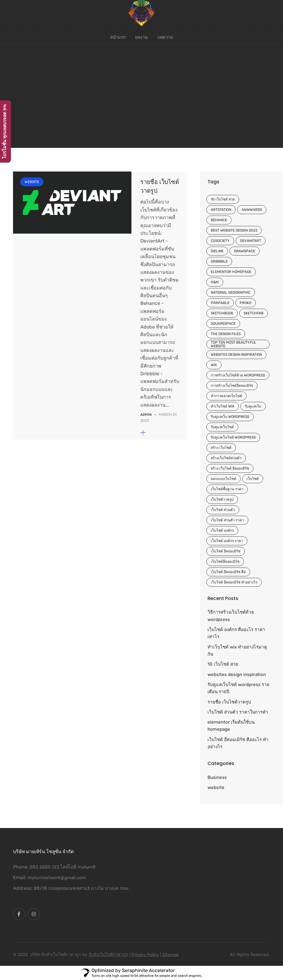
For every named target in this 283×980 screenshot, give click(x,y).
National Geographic (231, 292)
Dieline (217, 251)
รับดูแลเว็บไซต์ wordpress (233, 437)
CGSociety (220, 241)
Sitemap (171, 955)
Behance (219, 220)
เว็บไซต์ (253, 479)
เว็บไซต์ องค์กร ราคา (227, 541)
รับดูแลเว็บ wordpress (230, 417)
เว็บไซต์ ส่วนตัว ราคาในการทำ (238, 712)
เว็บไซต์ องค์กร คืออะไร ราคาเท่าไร (236, 633)
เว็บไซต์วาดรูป (222, 499)
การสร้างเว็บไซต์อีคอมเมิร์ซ (232, 386)
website (32, 182)
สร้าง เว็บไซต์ (221, 448)
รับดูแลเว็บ (253, 406)
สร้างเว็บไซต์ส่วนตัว (226, 458)
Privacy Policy (145, 955)
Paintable (220, 303)
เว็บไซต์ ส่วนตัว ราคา (227, 520)
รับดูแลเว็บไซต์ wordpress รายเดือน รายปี (238, 688)
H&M (215, 282)
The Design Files (226, 334)
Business (217, 777)
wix (214, 365)
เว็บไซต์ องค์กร (222, 531)
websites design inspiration (236, 355)
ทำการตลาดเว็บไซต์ (226, 396)
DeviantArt (251, 241)
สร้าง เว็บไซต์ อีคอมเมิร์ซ (230, 468)
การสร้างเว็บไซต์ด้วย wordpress (238, 375)
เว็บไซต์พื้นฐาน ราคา (227, 489)
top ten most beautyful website (234, 344)
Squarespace (223, 324)
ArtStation (221, 210)
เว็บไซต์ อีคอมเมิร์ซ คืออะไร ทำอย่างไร (238, 743)
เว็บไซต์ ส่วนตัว (223, 510)
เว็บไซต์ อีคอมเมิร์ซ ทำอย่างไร (234, 582)
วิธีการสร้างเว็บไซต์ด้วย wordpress (231, 616)
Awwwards (252, 210)
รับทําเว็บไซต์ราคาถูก (108, 955)
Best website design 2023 (234, 230)
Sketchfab (254, 313)
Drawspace (245, 251)
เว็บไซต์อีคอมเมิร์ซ (225, 562)
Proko (246, 303)
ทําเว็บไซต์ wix (223, 406)
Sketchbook (222, 313)
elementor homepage (231, 272)
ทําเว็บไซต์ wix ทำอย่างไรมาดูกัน (237, 651)
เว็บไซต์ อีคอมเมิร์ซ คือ (228, 572)
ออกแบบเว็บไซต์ (223, 479)
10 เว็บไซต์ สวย (223, 199)
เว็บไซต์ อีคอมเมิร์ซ (226, 551)
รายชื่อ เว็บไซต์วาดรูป (229, 702)
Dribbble (219, 261)
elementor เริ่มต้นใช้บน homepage (231, 726)
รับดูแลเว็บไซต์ (222, 427)
